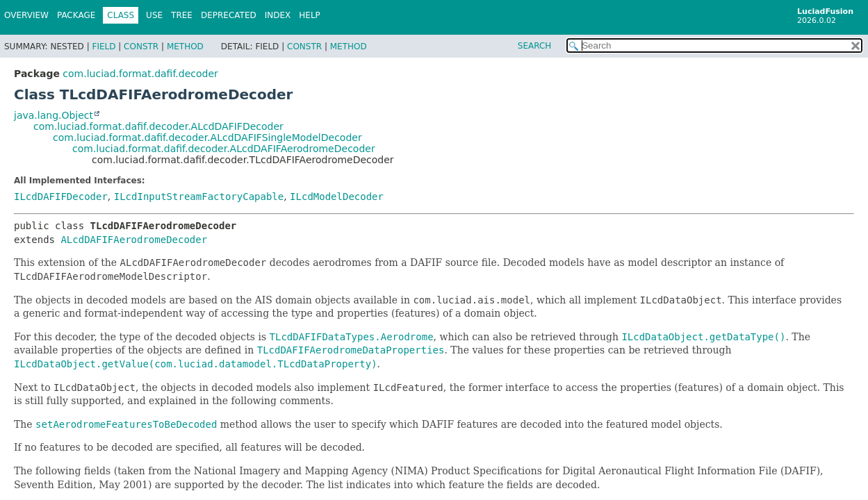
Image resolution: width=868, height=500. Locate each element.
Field (104, 47)
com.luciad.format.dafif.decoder (140, 74)
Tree (182, 15)
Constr (141, 47)
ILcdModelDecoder (337, 197)
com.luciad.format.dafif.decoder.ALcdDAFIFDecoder (158, 126)
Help (310, 15)
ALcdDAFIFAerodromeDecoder (134, 240)
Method (185, 47)
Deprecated (229, 15)
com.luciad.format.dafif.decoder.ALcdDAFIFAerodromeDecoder (224, 149)
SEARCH (535, 46)
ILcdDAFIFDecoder (61, 197)
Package (76, 15)
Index (278, 15)
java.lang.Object (54, 115)
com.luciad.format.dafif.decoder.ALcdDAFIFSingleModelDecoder (207, 137)
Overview (26, 15)
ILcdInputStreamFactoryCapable (199, 197)
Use (154, 15)
